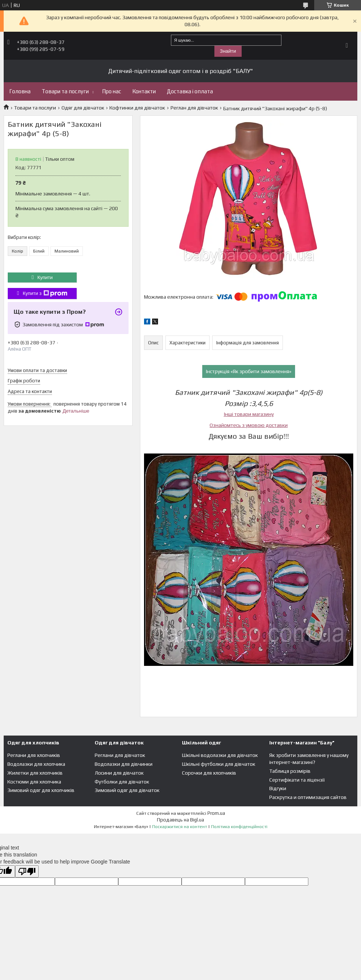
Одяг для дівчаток (83, 108)
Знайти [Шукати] (228, 51)
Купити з (45, 293)
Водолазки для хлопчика (36, 764)
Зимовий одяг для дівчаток (127, 790)
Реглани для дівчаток (120, 755)
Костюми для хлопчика (34, 782)
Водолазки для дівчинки (124, 764)
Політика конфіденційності (239, 827)
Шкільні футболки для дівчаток (219, 764)
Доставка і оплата (190, 91)
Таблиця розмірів (290, 771)
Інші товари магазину (249, 414)
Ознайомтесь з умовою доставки (249, 425)
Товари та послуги (65, 91)
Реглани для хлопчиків (34, 755)
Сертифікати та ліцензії (297, 780)
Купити (45, 277)
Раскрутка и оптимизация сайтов (308, 797)
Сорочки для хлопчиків (209, 773)
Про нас (112, 91)
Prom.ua (216, 813)
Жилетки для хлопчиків (35, 773)
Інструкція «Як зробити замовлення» (249, 371)
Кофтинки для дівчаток (137, 108)
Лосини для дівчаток (119, 773)
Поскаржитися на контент (180, 827)
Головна (20, 91)
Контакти (144, 91)
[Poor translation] (27, 871)
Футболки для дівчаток (122, 782)
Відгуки (278, 788)
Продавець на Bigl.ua (180, 820)
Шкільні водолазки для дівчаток (220, 755)
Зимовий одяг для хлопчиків (41, 790)
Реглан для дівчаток (194, 108)
